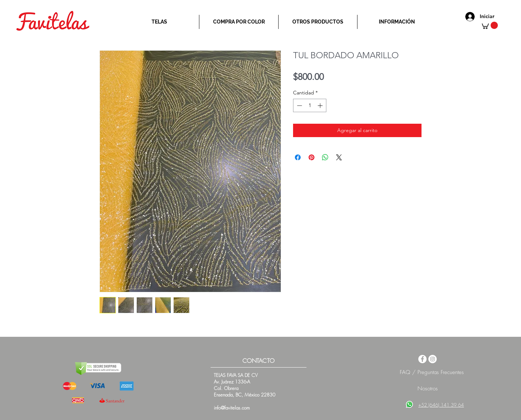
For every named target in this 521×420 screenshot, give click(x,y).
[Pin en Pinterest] (312, 157)
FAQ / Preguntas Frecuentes (432, 372)
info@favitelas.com (232, 408)
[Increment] (321, 105)
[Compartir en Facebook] (298, 157)
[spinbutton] (310, 105)
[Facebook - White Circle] (422, 359)
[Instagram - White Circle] (433, 359)
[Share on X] (339, 157)
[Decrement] (299, 105)
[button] (489, 25)
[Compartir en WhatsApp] (325, 157)
